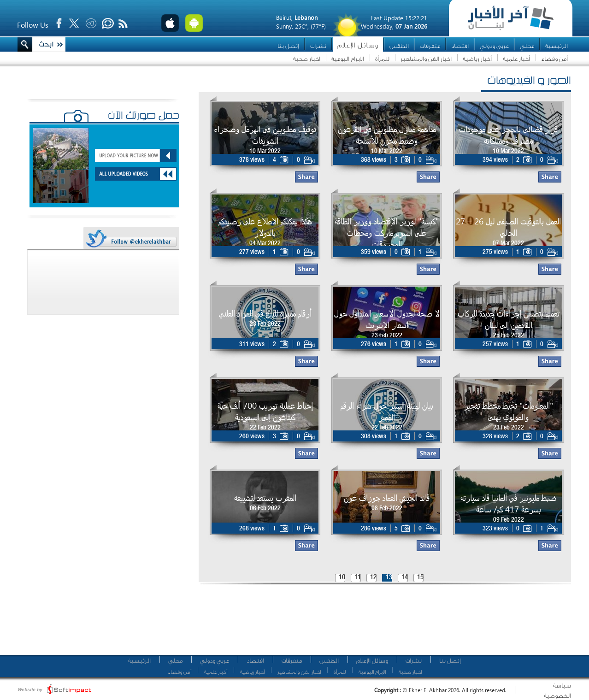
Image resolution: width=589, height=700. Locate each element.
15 (420, 578)
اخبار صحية (307, 59)
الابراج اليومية (348, 59)
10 (342, 578)
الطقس (399, 46)
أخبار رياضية (477, 59)
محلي (527, 46)
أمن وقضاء (554, 59)
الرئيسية (557, 46)
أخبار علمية (516, 59)
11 (358, 578)
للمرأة (382, 59)
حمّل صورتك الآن (144, 117)
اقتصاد (460, 46)
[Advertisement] (382, 622)
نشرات (318, 46)
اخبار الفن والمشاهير (426, 59)
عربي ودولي (494, 46)
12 (373, 578)
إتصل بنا (288, 46)
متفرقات (430, 46)
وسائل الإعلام (358, 45)
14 (405, 578)
